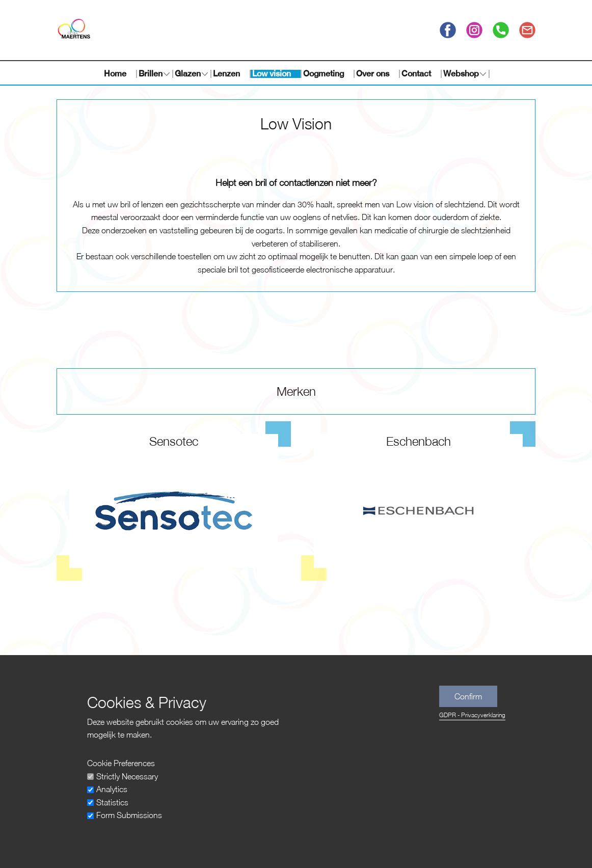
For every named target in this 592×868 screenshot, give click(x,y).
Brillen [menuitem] (151, 74)
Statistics (112, 802)
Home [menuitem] (115, 74)
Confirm (468, 696)
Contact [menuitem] (416, 74)
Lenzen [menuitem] (226, 74)
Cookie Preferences (121, 763)
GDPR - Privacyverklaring (472, 715)
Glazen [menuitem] (188, 74)
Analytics (112, 789)
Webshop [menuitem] (461, 74)
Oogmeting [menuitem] (324, 74)
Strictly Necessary (127, 776)
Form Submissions (129, 815)
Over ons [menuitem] (373, 74)
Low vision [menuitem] (272, 74)
